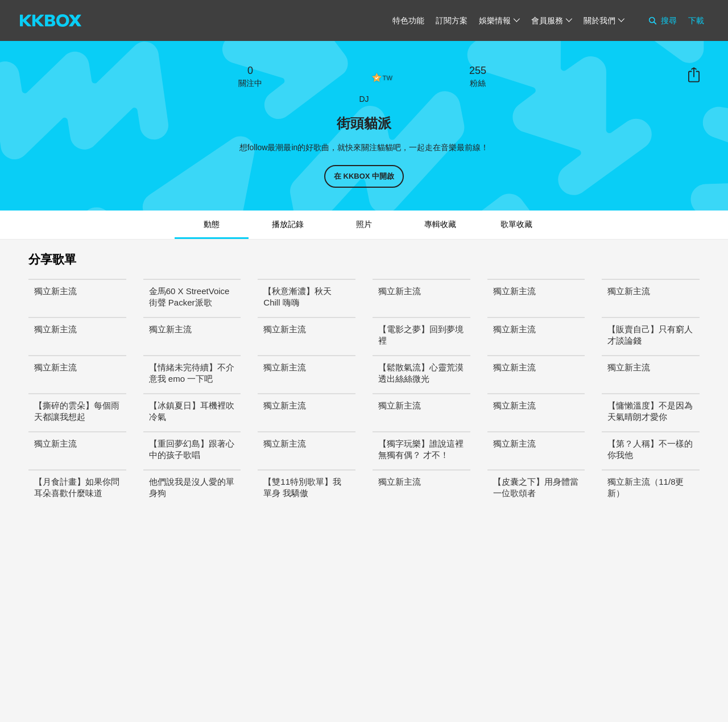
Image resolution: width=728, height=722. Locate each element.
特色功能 (408, 20)
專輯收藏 (440, 224)
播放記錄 (288, 224)
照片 (364, 224)
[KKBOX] (51, 20)
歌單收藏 (516, 224)
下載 (696, 20)
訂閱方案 (452, 20)
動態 (212, 224)
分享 (694, 75)
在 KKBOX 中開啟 (364, 176)
